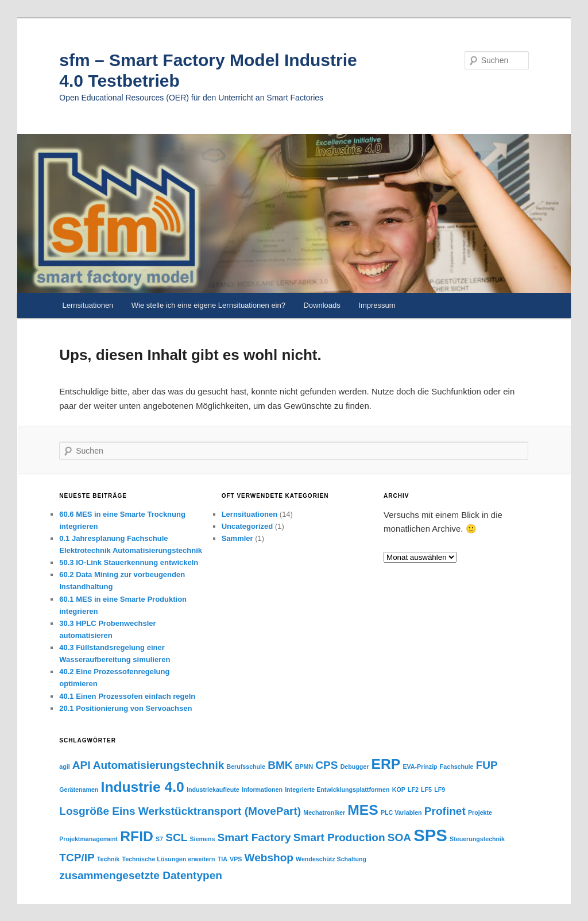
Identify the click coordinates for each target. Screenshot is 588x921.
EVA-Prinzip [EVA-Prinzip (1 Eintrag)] (420, 767)
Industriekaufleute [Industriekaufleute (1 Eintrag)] (213, 790)
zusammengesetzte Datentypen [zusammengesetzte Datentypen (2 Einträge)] (141, 875)
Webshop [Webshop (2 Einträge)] (269, 858)
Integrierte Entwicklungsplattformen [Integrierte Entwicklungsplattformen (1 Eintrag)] (337, 790)
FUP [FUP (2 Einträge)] (487, 765)
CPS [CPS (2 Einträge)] (326, 765)
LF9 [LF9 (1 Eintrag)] (440, 790)
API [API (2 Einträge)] (82, 765)
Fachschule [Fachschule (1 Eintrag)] (457, 767)
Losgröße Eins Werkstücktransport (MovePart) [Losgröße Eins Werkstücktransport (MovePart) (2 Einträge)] (180, 811)
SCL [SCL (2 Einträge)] (176, 837)
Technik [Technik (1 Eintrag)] (108, 859)
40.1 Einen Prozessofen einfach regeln (127, 696)
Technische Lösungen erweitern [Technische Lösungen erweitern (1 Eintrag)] (168, 859)
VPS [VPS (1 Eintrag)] (236, 859)
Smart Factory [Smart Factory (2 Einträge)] (254, 837)
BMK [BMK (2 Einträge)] (280, 765)
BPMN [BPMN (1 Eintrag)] (304, 767)
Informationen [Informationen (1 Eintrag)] (262, 790)
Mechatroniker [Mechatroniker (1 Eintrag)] (324, 812)
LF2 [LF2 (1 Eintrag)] (413, 790)
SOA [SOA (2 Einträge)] (399, 837)
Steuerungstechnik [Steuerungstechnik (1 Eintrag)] (477, 839)
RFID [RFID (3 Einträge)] (137, 836)
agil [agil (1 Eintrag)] (64, 767)
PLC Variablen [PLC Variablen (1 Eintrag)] (401, 812)
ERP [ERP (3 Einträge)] (386, 764)
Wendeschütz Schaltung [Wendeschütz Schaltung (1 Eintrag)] (331, 859)
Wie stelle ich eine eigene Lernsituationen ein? (208, 305)
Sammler (237, 538)
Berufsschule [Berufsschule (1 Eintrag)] (246, 767)
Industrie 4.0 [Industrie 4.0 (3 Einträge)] (143, 787)
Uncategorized (247, 526)
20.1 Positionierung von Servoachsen (125, 708)
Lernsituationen (88, 305)
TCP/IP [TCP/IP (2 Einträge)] (77, 858)
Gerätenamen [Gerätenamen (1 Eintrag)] (79, 790)
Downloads (322, 305)
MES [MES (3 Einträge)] (363, 810)
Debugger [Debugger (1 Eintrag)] (355, 767)
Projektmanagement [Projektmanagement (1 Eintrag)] (88, 839)
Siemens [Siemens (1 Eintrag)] (202, 839)
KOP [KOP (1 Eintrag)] (399, 790)
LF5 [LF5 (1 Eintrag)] (426, 790)
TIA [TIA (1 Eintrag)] (223, 859)
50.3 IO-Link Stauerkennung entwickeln (129, 562)
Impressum (377, 305)
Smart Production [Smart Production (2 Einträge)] (339, 837)
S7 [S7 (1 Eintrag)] (159, 839)
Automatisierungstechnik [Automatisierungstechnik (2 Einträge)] (159, 765)
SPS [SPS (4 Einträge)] (430, 835)
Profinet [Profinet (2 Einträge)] (445, 811)
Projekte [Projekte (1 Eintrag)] (480, 812)
